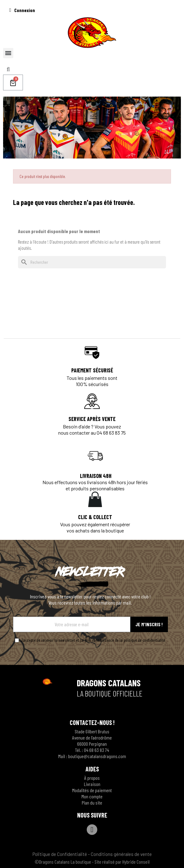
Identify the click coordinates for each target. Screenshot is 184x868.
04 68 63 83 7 (95, 750)
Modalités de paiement (92, 790)
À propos (92, 778)
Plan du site (92, 803)
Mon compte (92, 796)
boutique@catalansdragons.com (97, 756)
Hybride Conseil (136, 862)
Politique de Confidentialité (60, 854)
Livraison (92, 784)
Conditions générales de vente (121, 854)
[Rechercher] (92, 262)
